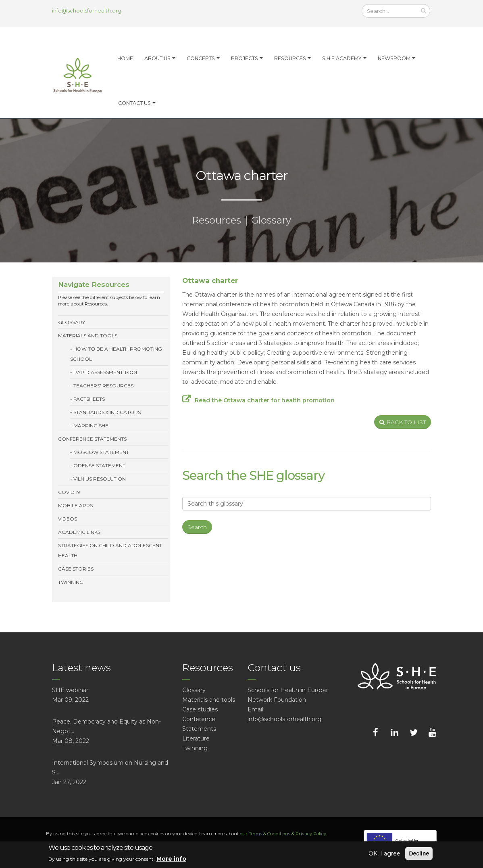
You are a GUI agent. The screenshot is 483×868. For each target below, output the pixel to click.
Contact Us (134, 103)
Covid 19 (69, 492)
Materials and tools (88, 336)
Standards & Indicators (107, 412)
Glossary (271, 220)
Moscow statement (101, 452)
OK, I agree (384, 853)
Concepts (201, 58)
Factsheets (89, 399)
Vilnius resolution (100, 479)
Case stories (76, 569)
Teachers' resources (103, 386)
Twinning (71, 582)
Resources (290, 58)
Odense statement (99, 465)
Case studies (200, 709)
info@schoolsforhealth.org (87, 11)
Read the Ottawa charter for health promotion (265, 400)
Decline (419, 853)
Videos (68, 519)
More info (171, 859)
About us (157, 58)
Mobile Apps (75, 505)
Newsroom (394, 58)
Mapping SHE (91, 426)
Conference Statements (92, 439)
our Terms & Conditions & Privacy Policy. (283, 834)
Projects (245, 58)
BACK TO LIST (403, 422)
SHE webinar (70, 690)
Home (125, 58)
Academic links (79, 532)
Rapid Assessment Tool (106, 372)
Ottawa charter (210, 280)
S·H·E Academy (342, 58)
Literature (196, 738)
